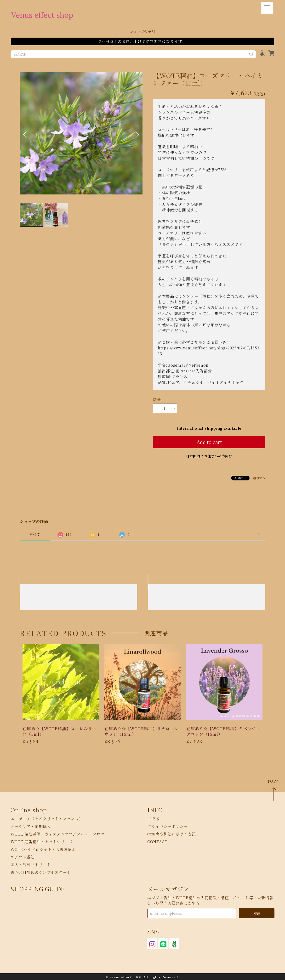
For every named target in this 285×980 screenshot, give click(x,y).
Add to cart (209, 441)
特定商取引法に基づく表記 (172, 833)
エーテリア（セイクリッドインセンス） (47, 818)
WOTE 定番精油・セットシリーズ (42, 841)
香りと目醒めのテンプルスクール (41, 872)
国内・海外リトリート (31, 864)
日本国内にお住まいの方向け (209, 455)
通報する (259, 477)
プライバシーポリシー (168, 826)
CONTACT (157, 841)
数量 (157, 400)
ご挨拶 (153, 818)
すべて (35, 533)
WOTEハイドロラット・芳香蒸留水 (43, 849)
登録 (257, 912)
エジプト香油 (23, 856)
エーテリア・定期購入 (31, 826)
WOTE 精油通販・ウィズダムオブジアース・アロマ (58, 833)
